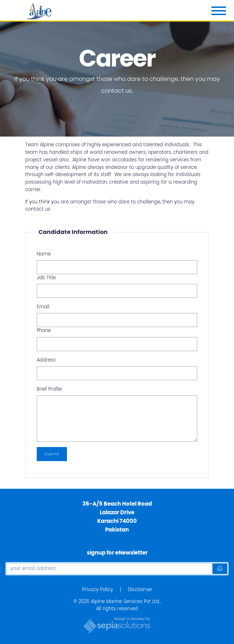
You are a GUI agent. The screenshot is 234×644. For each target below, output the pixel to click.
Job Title (46, 278)
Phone (44, 330)
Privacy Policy (98, 590)
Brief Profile (49, 389)
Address (46, 360)
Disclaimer (140, 590)
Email (43, 307)
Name (44, 254)
